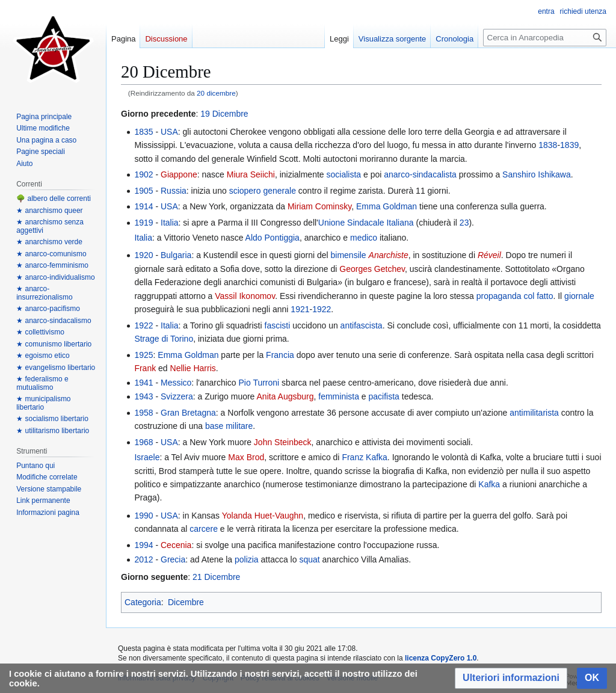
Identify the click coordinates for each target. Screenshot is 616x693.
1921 (300, 309)
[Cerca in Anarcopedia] (545, 38)
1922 (322, 309)
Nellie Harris (193, 368)
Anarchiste (389, 255)
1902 (143, 174)
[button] (511, 678)
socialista (343, 174)
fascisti (278, 325)
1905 (143, 191)
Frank (145, 368)
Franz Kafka (364, 457)
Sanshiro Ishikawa (537, 174)
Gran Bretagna (188, 413)
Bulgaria (176, 255)
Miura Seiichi (251, 174)
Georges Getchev (372, 269)
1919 (143, 223)
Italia (170, 223)
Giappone (179, 174)
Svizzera (177, 396)
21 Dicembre (216, 577)
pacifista (384, 396)
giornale (579, 296)
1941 (143, 383)
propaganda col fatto (515, 296)
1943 (143, 396)
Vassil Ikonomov (245, 296)
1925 (143, 355)
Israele (147, 457)
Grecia (173, 559)
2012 (143, 559)
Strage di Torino (164, 339)
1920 (143, 255)
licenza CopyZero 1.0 (441, 658)
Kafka (489, 484)
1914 (143, 206)
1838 (548, 145)
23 (464, 223)
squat (309, 559)
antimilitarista (534, 413)
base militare (229, 426)
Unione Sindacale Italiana (366, 223)
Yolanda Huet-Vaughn (263, 516)
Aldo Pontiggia (273, 238)
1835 (143, 132)
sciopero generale (263, 191)
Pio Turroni (259, 383)
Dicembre (186, 602)
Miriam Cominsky (319, 206)
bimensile (349, 255)
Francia (280, 355)
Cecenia (176, 545)
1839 (569, 145)
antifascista (362, 325)
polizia (247, 559)
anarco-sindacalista (420, 174)
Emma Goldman (387, 206)
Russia (174, 191)
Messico (176, 383)
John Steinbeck (283, 442)
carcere (204, 529)
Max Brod (246, 457)
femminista (339, 396)
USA (169, 132)
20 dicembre (216, 93)
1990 (143, 516)
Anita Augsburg (285, 396)
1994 (143, 545)
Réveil (489, 255)
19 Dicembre (224, 114)
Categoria (143, 602)
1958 (143, 413)
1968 (143, 442)
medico (364, 238)
